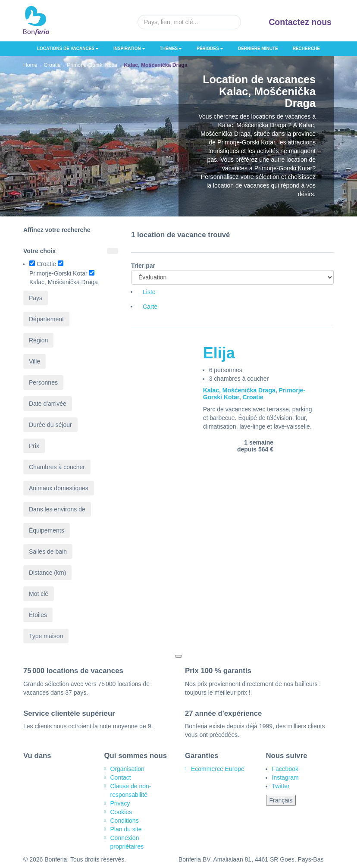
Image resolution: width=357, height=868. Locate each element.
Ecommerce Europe (218, 769)
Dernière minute (258, 49)
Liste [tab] (149, 292)
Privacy (120, 803)
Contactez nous (300, 22)
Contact (121, 777)
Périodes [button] (210, 49)
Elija (219, 353)
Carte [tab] (150, 307)
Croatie (253, 397)
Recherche (306, 49)
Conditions (125, 821)
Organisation (127, 769)
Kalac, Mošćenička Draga (239, 390)
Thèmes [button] (171, 49)
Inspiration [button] (129, 49)
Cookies (121, 812)
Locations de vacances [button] (68, 49)
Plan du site (126, 829)
